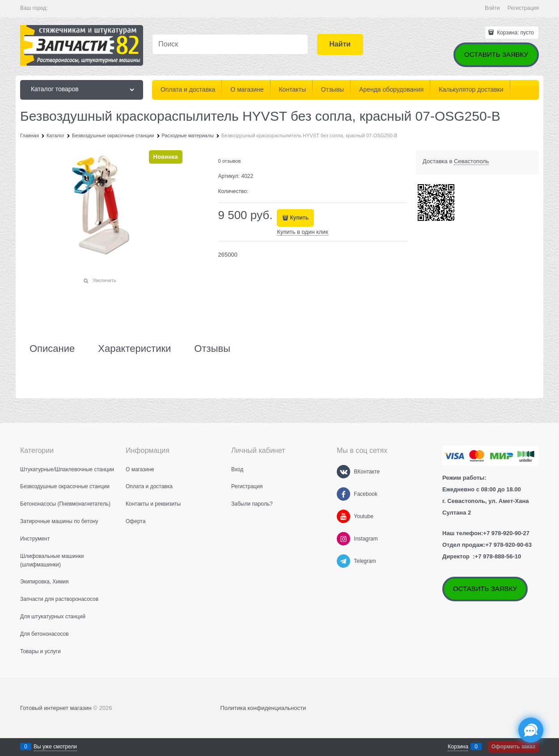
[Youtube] (343, 516)
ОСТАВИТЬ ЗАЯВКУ (496, 54)
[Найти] (340, 44)
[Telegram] (343, 561)
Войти (492, 8)
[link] (472, 161)
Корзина (458, 747)
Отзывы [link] (212, 349)
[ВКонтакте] (343, 472)
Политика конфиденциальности (263, 708)
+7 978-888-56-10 (498, 556)
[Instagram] (343, 539)
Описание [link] (52, 349)
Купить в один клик (302, 232)
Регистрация (523, 8)
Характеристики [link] (134, 349)
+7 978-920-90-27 (506, 533)
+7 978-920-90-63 (508, 545)
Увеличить (104, 280)
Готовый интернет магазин (56, 708)
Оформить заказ (513, 747)
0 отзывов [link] (230, 161)
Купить (299, 218)
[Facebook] (343, 494)
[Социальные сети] (531, 730)
